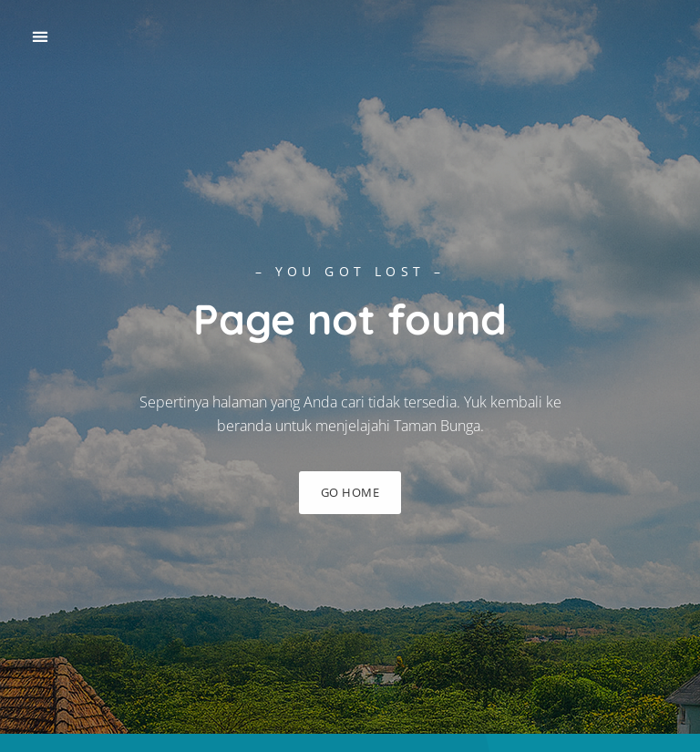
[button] (40, 37)
